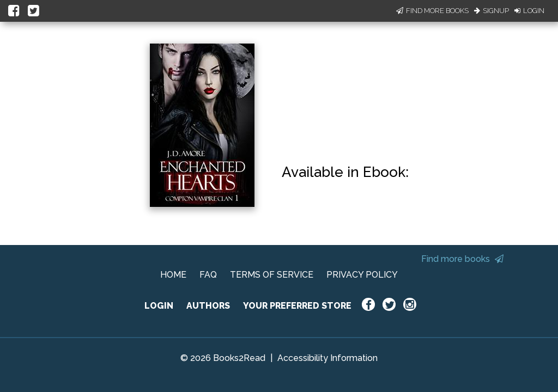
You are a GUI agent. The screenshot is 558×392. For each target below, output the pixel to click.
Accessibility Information (327, 358)
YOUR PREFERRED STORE (297, 306)
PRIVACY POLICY (362, 275)
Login (529, 11)
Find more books (462, 259)
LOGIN (159, 306)
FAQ (208, 275)
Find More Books (432, 11)
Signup (492, 11)
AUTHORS (208, 306)
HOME (173, 275)
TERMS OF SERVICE (272, 275)
